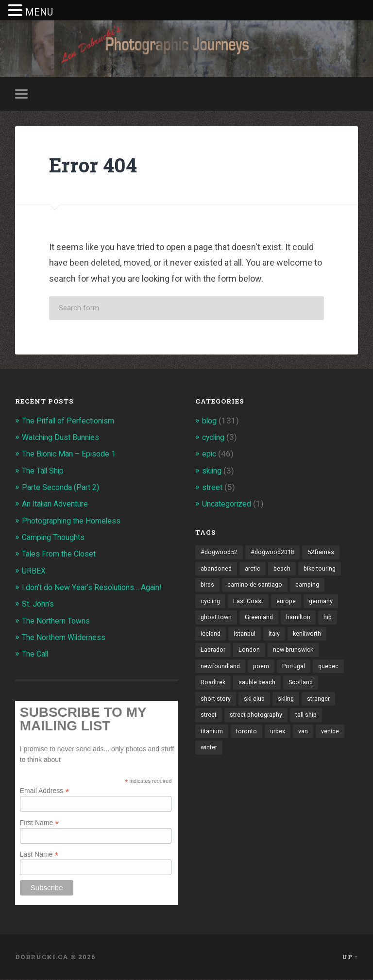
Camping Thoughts (57, 538)
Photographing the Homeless (75, 522)
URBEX (34, 572)
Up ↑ (350, 957)
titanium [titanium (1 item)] (212, 739)
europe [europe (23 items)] (288, 604)
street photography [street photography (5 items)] (259, 722)
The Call (36, 655)
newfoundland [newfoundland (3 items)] (221, 671)
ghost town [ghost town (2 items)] (217, 621)
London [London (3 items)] (251, 655)
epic (210, 455)
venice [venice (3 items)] (335, 739)
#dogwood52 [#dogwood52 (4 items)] (220, 554)
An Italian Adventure (59, 505)
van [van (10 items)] (307, 739)
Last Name (39, 855)
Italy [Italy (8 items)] (276, 638)
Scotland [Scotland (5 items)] (304, 688)
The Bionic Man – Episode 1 (72, 455)
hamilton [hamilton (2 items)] (301, 621)
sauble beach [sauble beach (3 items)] (259, 688)
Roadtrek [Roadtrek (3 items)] (214, 688)
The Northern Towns (59, 621)
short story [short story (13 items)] (217, 705)
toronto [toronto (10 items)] (248, 739)
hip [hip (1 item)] (331, 621)
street (213, 489)
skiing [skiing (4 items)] (289, 705)
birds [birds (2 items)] (208, 587)
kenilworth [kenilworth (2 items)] (310, 638)
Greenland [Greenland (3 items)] (261, 621)
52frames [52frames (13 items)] (328, 554)
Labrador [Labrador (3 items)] (214, 655)
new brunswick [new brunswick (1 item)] (297, 655)
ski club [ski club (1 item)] (257, 705)
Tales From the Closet (62, 555)
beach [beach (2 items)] (285, 570)
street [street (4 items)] (209, 722)
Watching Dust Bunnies (64, 439)
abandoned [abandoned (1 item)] (217, 570)
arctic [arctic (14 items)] (254, 570)
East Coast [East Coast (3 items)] (249, 604)
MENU (39, 12)
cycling (215, 439)
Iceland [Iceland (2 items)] (211, 638)
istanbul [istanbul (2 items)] (246, 638)
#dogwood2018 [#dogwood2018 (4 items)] (277, 554)
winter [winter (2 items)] (210, 756)
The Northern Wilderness (67, 638)
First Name (40, 823)
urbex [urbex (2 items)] (281, 739)
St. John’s (40, 605)
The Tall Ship (45, 472)
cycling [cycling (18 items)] (211, 604)
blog (210, 422)
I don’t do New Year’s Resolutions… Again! (97, 588)
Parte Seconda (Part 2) (64, 489)
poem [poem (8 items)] (263, 671)
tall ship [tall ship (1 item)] (312, 722)
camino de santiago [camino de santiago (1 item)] (257, 587)
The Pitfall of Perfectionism (72, 422)
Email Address (45, 791)
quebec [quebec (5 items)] (333, 671)
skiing (213, 472)
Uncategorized (229, 505)
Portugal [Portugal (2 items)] (297, 671)
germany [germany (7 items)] (324, 604)
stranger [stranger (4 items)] (323, 705)
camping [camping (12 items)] (311, 587)
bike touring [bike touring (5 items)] (324, 570)
